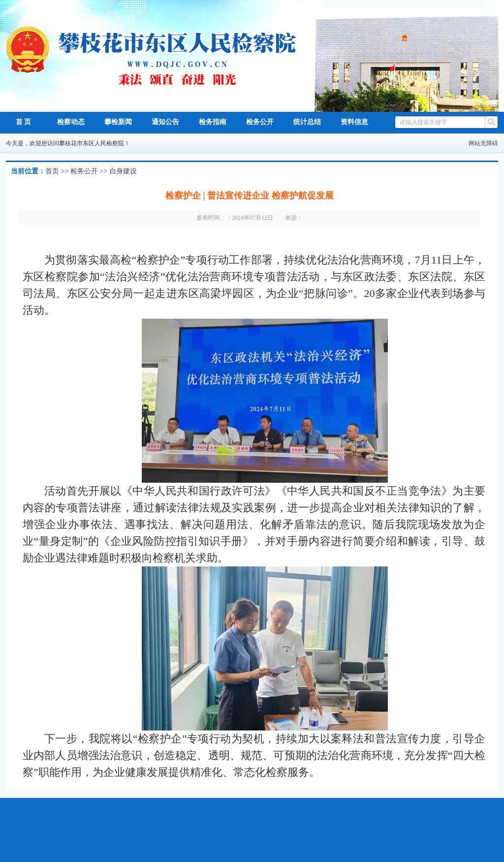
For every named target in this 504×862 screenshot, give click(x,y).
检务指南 (213, 122)
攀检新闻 (118, 122)
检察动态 (71, 122)
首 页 (24, 122)
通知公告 (165, 122)
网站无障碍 (483, 143)
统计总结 (307, 122)
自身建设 (123, 171)
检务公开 (260, 122)
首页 (52, 171)
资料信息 (354, 122)
